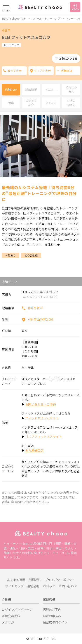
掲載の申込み (52, 616)
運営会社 (33, 586)
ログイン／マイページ (17, 609)
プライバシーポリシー (60, 580)
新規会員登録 (11, 616)
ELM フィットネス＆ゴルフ (26, 37)
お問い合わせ (68, 586)
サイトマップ (14, 586)
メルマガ (8, 622)
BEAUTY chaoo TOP (14, 18)
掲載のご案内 (52, 609)
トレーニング (74, 18)
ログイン (75, 7)
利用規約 (35, 580)
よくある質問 (16, 580)
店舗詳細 (64, 71)
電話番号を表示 (5, 71)
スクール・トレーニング (46, 18)
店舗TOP (11, 90)
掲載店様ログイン (55, 622)
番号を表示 (32, 308)
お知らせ (49, 586)
